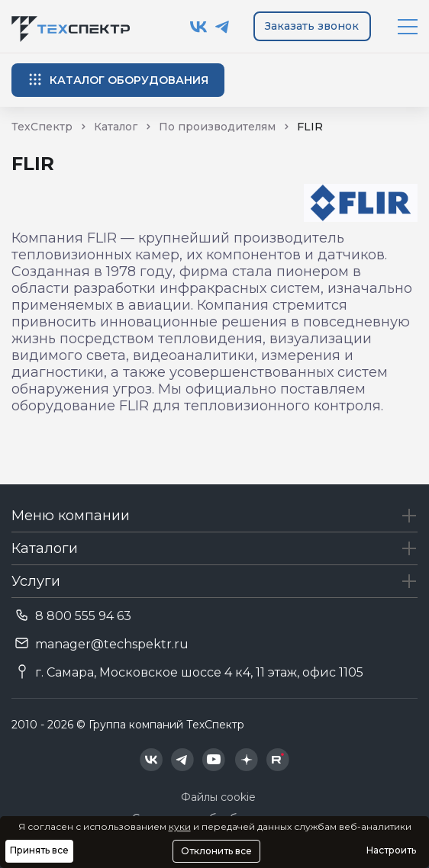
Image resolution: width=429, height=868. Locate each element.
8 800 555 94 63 (83, 616)
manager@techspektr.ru (112, 644)
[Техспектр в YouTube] (214, 760)
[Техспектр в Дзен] (246, 760)
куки (180, 826)
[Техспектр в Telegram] (223, 27)
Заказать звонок (312, 26)
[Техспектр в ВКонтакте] (199, 27)
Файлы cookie (218, 797)
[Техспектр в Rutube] (278, 760)
